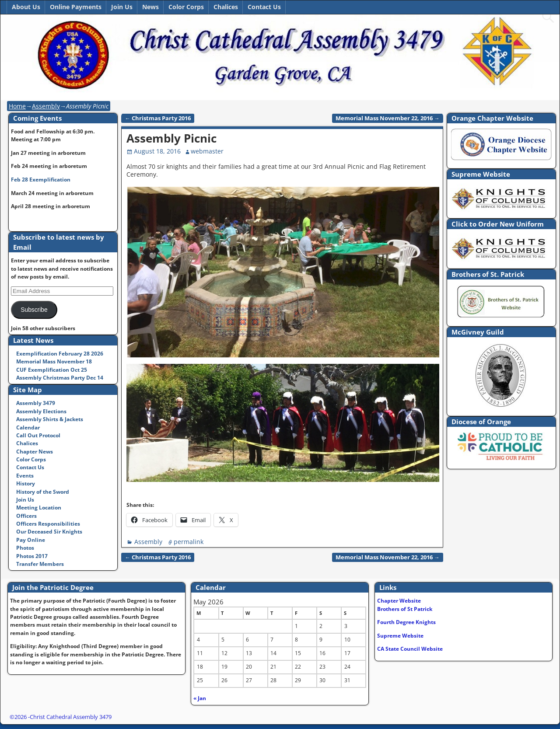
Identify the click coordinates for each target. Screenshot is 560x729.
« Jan (200, 698)
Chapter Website (399, 601)
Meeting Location (39, 508)
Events (25, 476)
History (26, 483)
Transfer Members (40, 564)
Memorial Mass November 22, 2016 (388, 118)
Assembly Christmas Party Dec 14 (60, 378)
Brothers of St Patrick (405, 609)
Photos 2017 (32, 556)
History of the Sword (43, 492)
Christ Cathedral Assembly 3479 (71, 717)
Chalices (226, 7)
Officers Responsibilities (48, 524)
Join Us (122, 7)
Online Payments (76, 7)
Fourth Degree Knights (406, 622)
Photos (25, 548)
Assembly (46, 106)
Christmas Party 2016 (158, 118)
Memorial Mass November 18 (54, 361)
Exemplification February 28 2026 (60, 354)
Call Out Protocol (38, 435)
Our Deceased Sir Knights (49, 532)
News (150, 7)
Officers (26, 516)
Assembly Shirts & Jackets (50, 419)
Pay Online (31, 540)
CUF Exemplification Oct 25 (52, 370)
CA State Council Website (410, 649)
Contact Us (264, 7)
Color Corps (186, 7)
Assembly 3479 (36, 403)
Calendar (28, 427)
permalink (189, 542)
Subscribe (34, 310)
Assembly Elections (41, 411)
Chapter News (35, 452)
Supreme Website (400, 636)
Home (17, 106)
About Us (26, 7)
